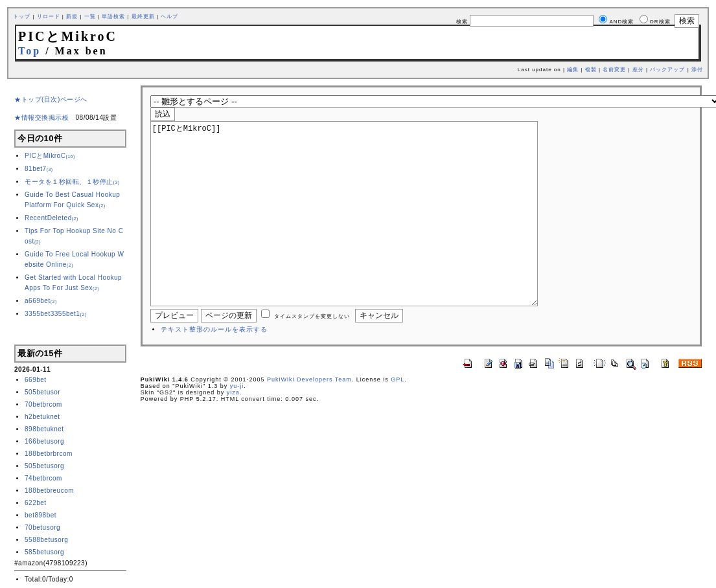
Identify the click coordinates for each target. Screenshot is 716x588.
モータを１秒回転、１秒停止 (72, 182)
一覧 (90, 17)
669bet (36, 380)
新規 (72, 17)
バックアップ (667, 70)
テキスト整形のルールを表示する (214, 368)
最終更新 (143, 17)
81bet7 (39, 169)
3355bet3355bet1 (55, 314)
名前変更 (614, 70)
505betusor (42, 392)
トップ (22, 17)
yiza (233, 431)
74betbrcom (43, 478)
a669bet (41, 301)
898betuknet (44, 429)
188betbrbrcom (49, 454)
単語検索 (113, 17)
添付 (697, 70)
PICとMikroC (50, 156)
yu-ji (237, 425)
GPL (398, 418)
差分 (638, 70)
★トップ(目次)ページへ (51, 99)
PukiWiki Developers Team (309, 418)
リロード (49, 17)
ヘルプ (169, 17)
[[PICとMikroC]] (364, 233)
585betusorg (44, 552)
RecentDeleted (52, 218)
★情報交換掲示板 (41, 118)
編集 (573, 70)
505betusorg (44, 466)
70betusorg (42, 527)
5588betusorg (46, 540)
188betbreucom (49, 491)
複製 (591, 70)
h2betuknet (42, 417)
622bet (36, 503)
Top (29, 51)
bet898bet (40, 515)
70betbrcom (43, 404)
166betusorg (44, 441)
